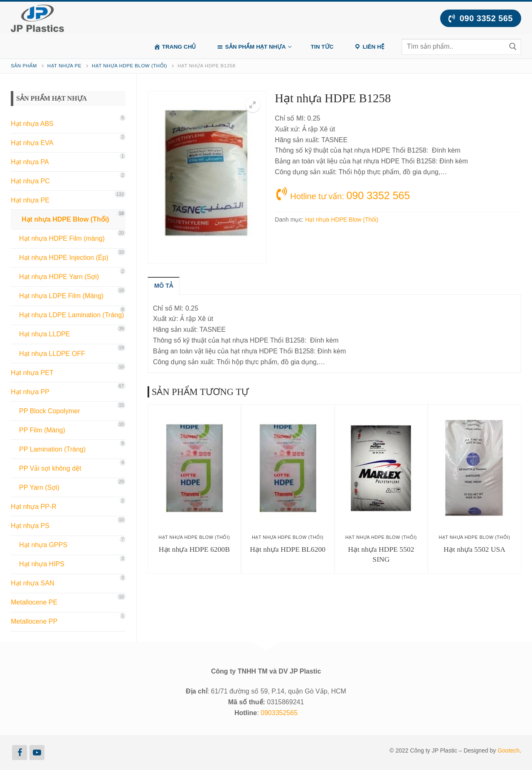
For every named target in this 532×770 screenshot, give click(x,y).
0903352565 (279, 713)
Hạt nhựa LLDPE (44, 334)
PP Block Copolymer (49, 411)
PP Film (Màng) (42, 430)
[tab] (164, 286)
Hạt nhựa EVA (32, 143)
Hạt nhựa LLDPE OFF (52, 354)
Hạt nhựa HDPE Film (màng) (62, 238)
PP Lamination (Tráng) (52, 449)
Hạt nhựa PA (30, 162)
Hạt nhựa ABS (32, 124)
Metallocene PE (34, 602)
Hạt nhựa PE (64, 66)
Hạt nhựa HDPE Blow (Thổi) (129, 66)
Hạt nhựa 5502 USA (474, 549)
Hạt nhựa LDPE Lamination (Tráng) (71, 315)
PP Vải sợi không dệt (50, 468)
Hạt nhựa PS (30, 526)
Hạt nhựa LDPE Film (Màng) (61, 296)
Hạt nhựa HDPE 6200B (194, 549)
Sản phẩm (24, 66)
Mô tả (164, 286)
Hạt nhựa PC (30, 181)
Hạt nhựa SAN (32, 583)
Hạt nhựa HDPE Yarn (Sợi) (59, 277)
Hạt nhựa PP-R (34, 507)
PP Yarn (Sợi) (39, 487)
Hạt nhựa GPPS (43, 545)
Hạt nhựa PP (30, 392)
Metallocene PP (34, 621)
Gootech (509, 750)
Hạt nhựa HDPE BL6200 (288, 549)
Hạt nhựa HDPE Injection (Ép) (64, 258)
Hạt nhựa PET (32, 373)
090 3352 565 (481, 18)
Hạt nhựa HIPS (42, 564)
